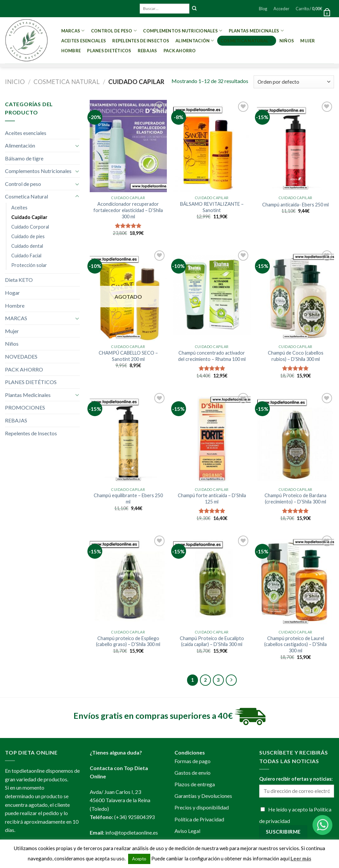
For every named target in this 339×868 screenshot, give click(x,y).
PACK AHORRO (180, 51)
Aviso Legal (187, 831)
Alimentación (195, 41)
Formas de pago (193, 761)
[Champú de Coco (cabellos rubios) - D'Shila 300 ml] (295, 295)
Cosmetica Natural (247, 41)
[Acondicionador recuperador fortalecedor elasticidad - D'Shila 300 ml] (128, 146)
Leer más (301, 858)
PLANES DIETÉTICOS (109, 51)
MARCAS (73, 31)
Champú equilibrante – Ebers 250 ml (128, 499)
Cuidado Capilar (29, 217)
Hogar (12, 293)
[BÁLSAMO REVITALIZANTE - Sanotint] (212, 146)
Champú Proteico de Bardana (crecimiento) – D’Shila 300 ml (295, 499)
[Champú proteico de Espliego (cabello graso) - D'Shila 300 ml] (128, 580)
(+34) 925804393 (134, 817)
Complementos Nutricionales (183, 31)
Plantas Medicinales (256, 31)
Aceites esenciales (84, 41)
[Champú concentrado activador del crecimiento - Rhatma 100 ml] (212, 295)
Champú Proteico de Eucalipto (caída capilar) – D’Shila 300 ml (212, 641)
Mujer (308, 41)
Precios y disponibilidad (202, 807)
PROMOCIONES (25, 407)
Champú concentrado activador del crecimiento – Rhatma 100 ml (212, 356)
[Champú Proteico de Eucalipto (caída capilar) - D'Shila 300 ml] (212, 580)
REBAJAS (147, 51)
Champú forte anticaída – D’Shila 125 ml (212, 499)
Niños (287, 41)
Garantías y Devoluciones (203, 796)
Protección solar (29, 265)
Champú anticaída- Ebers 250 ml (295, 205)
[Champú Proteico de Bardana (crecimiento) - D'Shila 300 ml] (295, 437)
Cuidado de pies (28, 236)
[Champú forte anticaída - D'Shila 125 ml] (212, 437)
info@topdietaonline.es (132, 832)
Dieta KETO (19, 280)
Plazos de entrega (195, 784)
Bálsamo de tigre (24, 158)
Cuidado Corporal (30, 227)
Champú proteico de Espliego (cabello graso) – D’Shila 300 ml (128, 641)
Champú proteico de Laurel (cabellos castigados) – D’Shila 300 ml (295, 644)
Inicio (15, 82)
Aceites (19, 208)
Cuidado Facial (26, 256)
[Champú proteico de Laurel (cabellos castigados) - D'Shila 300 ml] (295, 580)
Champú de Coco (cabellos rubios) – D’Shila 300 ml (296, 356)
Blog (263, 9)
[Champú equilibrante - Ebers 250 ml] (128, 437)
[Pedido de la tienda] (294, 82)
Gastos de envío (193, 773)
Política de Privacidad (199, 819)
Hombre (71, 51)
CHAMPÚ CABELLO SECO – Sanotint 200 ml (128, 356)
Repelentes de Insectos (141, 41)
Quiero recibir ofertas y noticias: (296, 779)
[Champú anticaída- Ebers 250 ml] (295, 146)
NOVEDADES (21, 356)
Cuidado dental (27, 246)
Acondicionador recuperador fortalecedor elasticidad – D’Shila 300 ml (128, 210)
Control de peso (114, 31)
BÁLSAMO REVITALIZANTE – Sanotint (212, 207)
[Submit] (194, 9)
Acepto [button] (139, 859)
